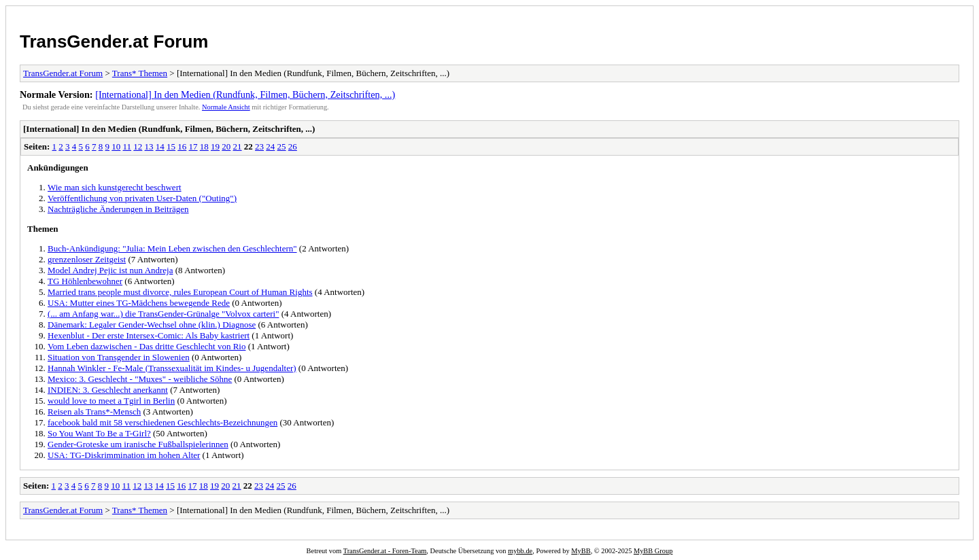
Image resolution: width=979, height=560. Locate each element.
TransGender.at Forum (114, 41)
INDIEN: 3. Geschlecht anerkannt (108, 390)
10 (116, 146)
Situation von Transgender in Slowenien (119, 357)
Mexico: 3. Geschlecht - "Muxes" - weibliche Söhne (140, 379)
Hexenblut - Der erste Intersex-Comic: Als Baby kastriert (149, 335)
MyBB (581, 551)
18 (204, 146)
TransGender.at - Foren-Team (385, 551)
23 (259, 146)
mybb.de (520, 551)
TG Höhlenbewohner (85, 281)
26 (293, 146)
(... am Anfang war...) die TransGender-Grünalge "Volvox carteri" (163, 314)
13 (149, 146)
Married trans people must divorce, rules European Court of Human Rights (180, 292)
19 (215, 146)
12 (138, 146)
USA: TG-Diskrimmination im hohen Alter (124, 455)
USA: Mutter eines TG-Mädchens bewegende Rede (139, 303)
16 (182, 146)
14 (160, 146)
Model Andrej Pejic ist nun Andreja (110, 270)
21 (238, 146)
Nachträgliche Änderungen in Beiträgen (118, 209)
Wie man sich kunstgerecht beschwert (115, 187)
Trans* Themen (140, 73)
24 (270, 146)
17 (193, 146)
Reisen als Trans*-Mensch (94, 412)
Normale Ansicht (226, 107)
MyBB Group (653, 551)
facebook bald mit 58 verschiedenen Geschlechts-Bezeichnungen (162, 422)
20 (226, 146)
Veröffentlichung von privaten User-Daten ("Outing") (142, 198)
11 (127, 146)
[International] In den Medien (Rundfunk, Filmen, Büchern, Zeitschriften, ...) (245, 94)
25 (282, 146)
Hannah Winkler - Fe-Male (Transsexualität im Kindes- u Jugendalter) (172, 368)
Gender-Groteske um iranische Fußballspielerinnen (138, 444)
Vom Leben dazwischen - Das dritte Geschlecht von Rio (147, 346)
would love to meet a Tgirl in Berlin (111, 401)
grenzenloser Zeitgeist (87, 259)
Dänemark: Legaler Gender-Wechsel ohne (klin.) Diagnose (152, 325)
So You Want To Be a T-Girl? (99, 433)
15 (171, 146)
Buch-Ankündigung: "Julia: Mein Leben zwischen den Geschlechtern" (172, 248)
